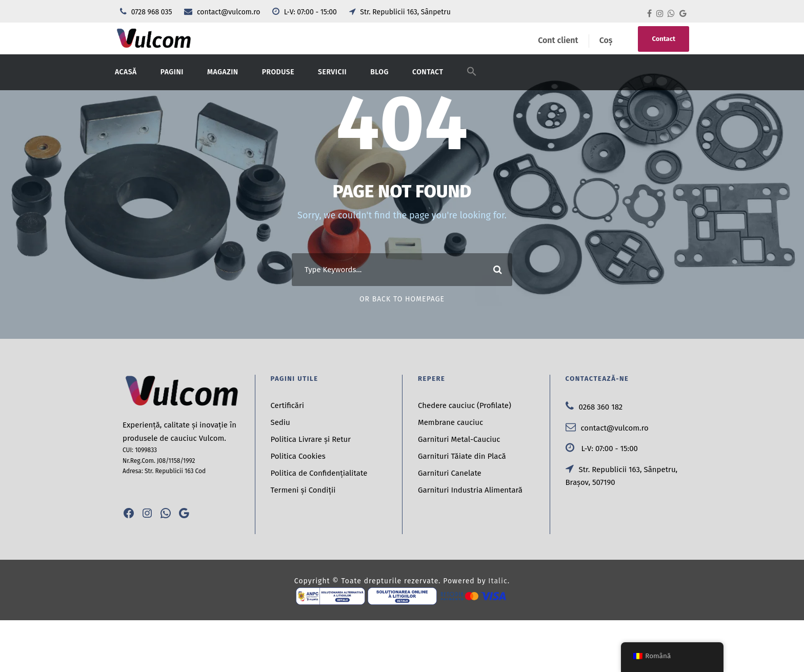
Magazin (223, 72)
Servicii (332, 72)
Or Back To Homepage (402, 299)
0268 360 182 (594, 407)
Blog (379, 72)
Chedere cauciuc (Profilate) (465, 405)
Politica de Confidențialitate (319, 473)
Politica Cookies (298, 456)
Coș (606, 40)
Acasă (126, 72)
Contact (664, 39)
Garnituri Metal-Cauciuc (459, 439)
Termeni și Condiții (303, 490)
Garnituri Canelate (450, 473)
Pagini (172, 72)
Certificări (288, 405)
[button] (472, 78)
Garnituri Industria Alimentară (470, 490)
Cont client (558, 40)
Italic (498, 581)
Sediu (280, 422)
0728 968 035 (147, 12)
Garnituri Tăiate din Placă (462, 456)
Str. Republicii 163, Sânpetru (400, 12)
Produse (278, 72)
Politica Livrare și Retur (311, 439)
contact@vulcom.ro (223, 12)
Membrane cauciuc (450, 422)
